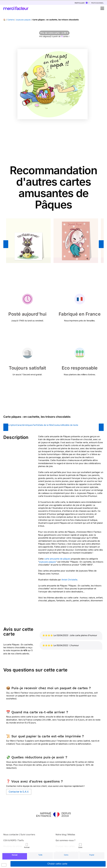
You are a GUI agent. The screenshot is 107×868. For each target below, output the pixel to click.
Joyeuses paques (23, 20)
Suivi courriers (28, 835)
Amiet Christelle (69, 580)
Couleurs (57, 425)
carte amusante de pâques (57, 559)
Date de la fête (46, 425)
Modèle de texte (70, 425)
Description (11, 425)
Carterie (11, 20)
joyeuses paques (48, 562)
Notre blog (61, 835)
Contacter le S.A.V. (19, 792)
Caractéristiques (25, 425)
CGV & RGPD (10, 840)
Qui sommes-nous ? (65, 840)
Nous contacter (11, 835)
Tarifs (36, 425)
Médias (71, 835)
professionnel (95, 3)
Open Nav (103, 7)
